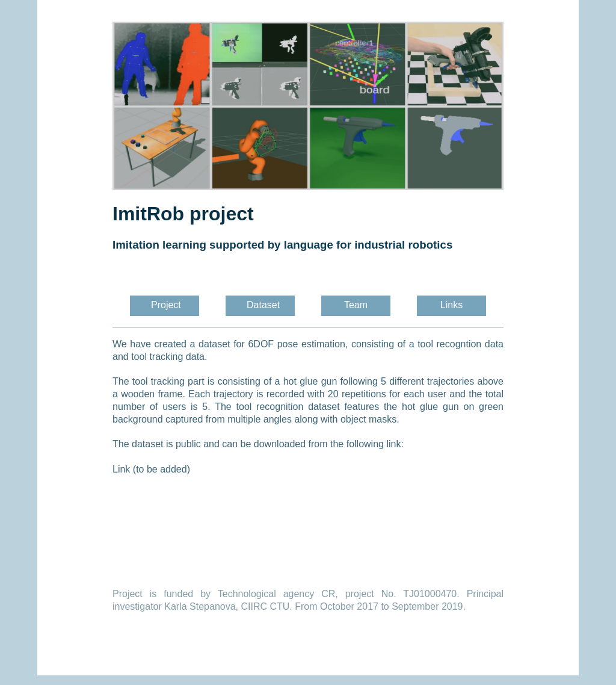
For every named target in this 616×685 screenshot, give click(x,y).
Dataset (266, 305)
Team (356, 305)
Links (451, 305)
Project (166, 305)
